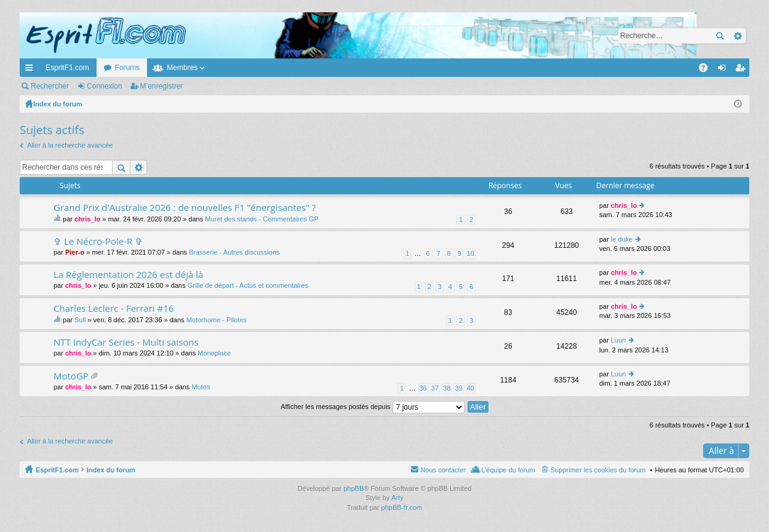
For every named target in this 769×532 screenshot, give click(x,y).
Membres (182, 68)
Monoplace (214, 353)
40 (471, 388)
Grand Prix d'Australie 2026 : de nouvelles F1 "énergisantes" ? (185, 208)
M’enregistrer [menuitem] (743, 70)
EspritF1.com (67, 68)
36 (423, 388)
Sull (80, 320)
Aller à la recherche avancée (70, 145)
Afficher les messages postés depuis (372, 407)
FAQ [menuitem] (707, 70)
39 (458, 388)
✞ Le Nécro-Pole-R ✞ (98, 241)
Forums (128, 68)
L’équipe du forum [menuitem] (508, 470)
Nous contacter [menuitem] (443, 470)
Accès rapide (31, 70)
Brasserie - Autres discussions (234, 252)
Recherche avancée (737, 36)
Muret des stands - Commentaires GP (262, 219)
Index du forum (111, 470)
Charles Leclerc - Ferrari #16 (114, 308)
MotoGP (71, 376)
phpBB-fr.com (402, 507)
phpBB (353, 488)
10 (471, 253)
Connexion (104, 86)
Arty (397, 498)
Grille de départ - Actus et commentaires (248, 285)
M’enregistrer (162, 86)
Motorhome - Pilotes (217, 320)
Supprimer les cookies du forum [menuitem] (598, 470)
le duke (622, 239)
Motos (201, 387)
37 (435, 388)
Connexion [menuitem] (724, 70)
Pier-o (75, 252)
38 (447, 388)
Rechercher (720, 36)
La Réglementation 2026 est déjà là (128, 275)
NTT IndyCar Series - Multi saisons (126, 342)
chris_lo (87, 219)
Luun (618, 340)
